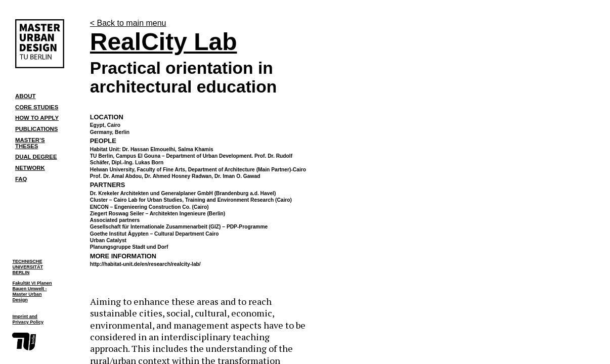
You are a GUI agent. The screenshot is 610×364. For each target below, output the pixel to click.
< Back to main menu (128, 23)
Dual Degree (36, 157)
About (25, 96)
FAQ (21, 179)
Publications (36, 129)
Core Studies (37, 107)
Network (30, 168)
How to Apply (37, 118)
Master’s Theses (30, 143)
